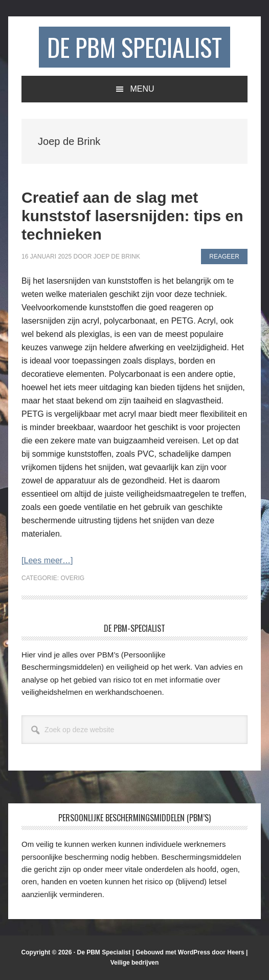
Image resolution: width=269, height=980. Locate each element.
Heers (236, 952)
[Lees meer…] (47, 560)
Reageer (224, 257)
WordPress (194, 952)
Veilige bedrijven (135, 963)
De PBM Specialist (134, 47)
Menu (142, 89)
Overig (73, 578)
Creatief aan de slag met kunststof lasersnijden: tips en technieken (132, 216)
